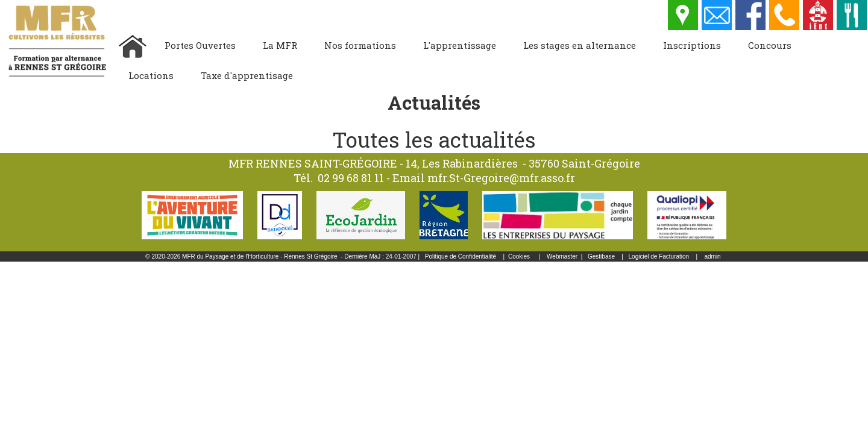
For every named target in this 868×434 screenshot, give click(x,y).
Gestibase (601, 256)
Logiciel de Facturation (659, 256)
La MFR (280, 45)
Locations (151, 75)
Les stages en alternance (580, 45)
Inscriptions (692, 45)
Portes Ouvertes (200, 45)
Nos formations (360, 45)
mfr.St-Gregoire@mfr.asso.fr (501, 178)
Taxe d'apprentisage (247, 75)
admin (712, 256)
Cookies (519, 256)
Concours (770, 45)
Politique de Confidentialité (461, 256)
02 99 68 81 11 (351, 178)
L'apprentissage (460, 45)
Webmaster (562, 256)
